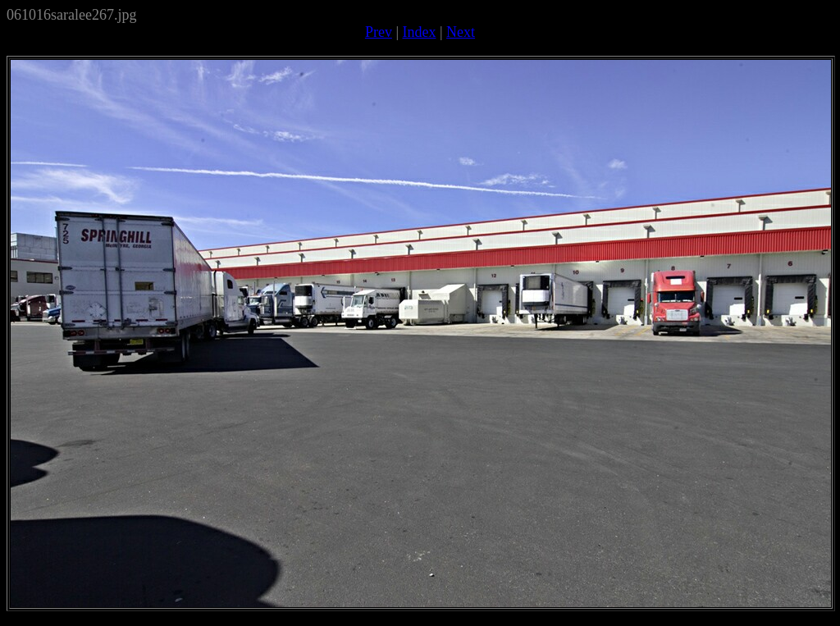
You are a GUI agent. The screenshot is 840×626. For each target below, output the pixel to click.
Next (461, 32)
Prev (379, 32)
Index (420, 32)
